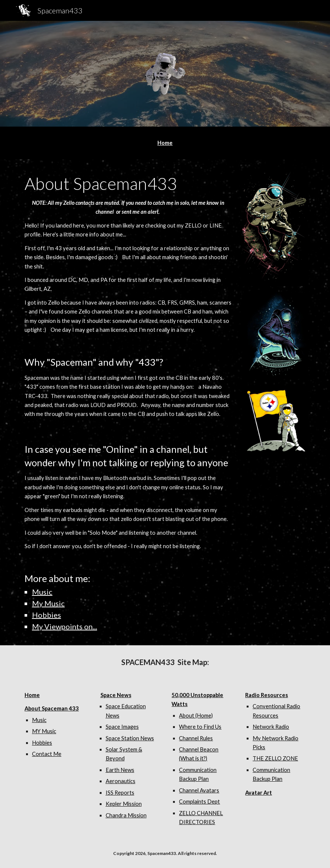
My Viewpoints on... (65, 626)
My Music (48, 603)
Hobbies (47, 615)
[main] (165, 143)
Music (42, 592)
